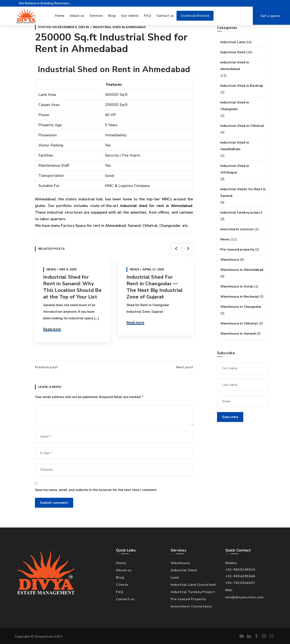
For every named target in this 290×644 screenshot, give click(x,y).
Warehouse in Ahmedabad (242, 270)
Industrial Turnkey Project (193, 592)
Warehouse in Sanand (238, 334)
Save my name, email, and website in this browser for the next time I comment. (96, 490)
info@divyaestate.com (244, 597)
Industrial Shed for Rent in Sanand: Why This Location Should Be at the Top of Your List (72, 287)
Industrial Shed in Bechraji (242, 86)
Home (121, 563)
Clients (122, 585)
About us (124, 570)
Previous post (46, 367)
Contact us (125, 599)
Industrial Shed (233, 52)
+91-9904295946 (240, 576)
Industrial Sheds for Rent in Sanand (243, 192)
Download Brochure (195, 16)
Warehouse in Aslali (237, 286)
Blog (120, 577)
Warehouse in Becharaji (240, 297)
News (51, 269)
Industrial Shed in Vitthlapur (235, 169)
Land (175, 577)
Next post (185, 367)
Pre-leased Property (188, 599)
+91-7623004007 (240, 583)
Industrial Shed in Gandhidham (235, 146)
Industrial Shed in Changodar (235, 106)
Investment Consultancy (191, 606)
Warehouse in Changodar (241, 307)
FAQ (120, 592)
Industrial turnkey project (241, 213)
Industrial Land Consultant (193, 585)
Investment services (237, 229)
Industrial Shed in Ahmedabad (119, 27)
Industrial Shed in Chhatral (242, 126)
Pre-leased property (237, 250)
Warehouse (230, 260)
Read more (52, 329)
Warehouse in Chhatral (239, 323)
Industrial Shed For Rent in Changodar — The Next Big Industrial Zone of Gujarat (155, 287)
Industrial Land (233, 42)
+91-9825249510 (240, 570)
